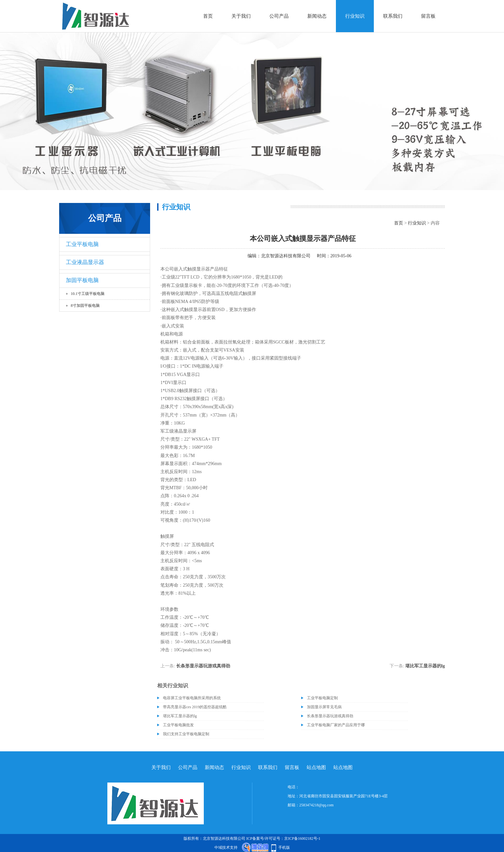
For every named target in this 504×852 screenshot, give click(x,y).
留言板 (428, 16)
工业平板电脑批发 (178, 725)
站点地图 (316, 767)
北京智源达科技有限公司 (286, 256)
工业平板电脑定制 (322, 698)
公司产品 (279, 16)
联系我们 (393, 16)
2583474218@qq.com (316, 805)
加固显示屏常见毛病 (324, 707)
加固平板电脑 (82, 280)
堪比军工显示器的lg (425, 666)
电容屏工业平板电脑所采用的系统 (192, 698)
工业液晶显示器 (85, 262)
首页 (208, 16)
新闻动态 (317, 16)
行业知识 (355, 16)
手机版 (284, 847)
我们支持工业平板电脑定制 (186, 734)
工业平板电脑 (82, 244)
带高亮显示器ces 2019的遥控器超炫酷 (195, 707)
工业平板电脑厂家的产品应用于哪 (336, 725)
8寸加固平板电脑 (85, 306)
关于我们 (241, 16)
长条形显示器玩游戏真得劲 (203, 666)
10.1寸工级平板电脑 (88, 294)
